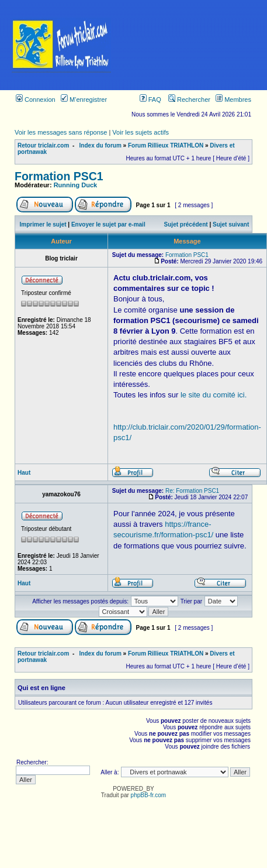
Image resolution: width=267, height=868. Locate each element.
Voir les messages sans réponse (61, 132)
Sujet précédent (186, 224)
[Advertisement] (195, 45)
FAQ (150, 100)
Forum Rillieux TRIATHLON (166, 145)
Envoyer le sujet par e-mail (108, 224)
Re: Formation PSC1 (192, 491)
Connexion (36, 100)
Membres (233, 100)
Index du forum (100, 145)
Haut (24, 473)
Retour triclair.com (43, 145)
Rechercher (189, 100)
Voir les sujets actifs (141, 132)
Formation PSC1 (59, 176)
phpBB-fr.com (149, 795)
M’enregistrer (84, 100)
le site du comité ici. (214, 395)
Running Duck (76, 185)
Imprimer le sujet (43, 224)
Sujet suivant (231, 224)
